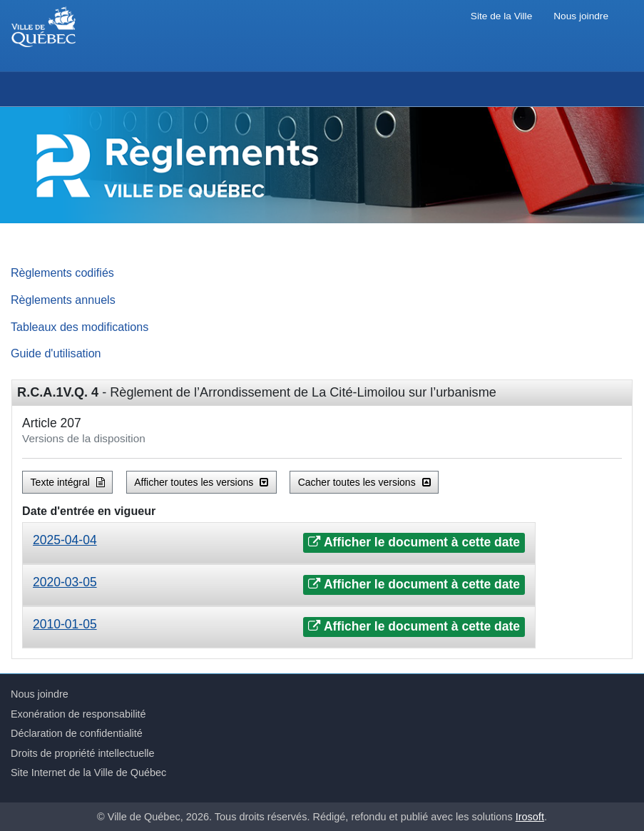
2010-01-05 (65, 624)
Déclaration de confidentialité (77, 733)
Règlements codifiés (62, 272)
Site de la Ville (501, 16)
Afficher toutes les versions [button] (201, 482)
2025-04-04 (65, 540)
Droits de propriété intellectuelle (83, 753)
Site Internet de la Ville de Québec (88, 773)
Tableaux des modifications (80, 327)
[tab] (279, 543)
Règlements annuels (63, 300)
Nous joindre (581, 16)
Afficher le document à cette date (414, 542)
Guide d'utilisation (56, 353)
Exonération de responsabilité (78, 714)
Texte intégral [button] (68, 482)
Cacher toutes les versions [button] (364, 482)
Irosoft (530, 817)
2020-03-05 (65, 582)
